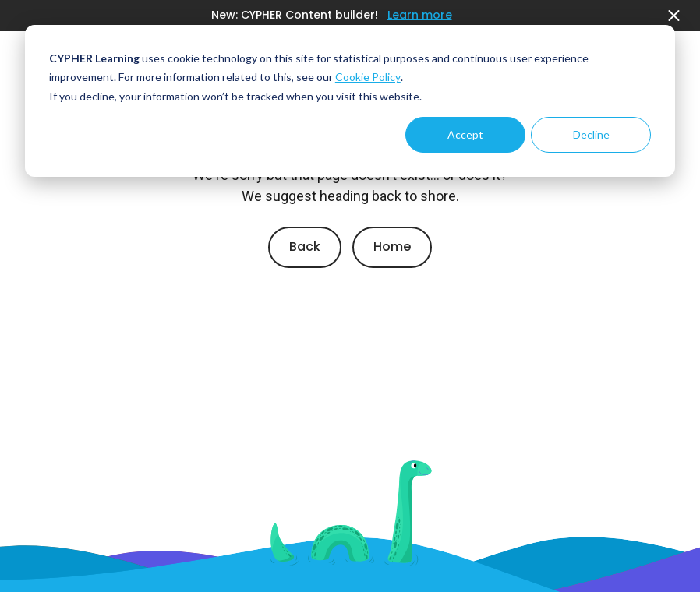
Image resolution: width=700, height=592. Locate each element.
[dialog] (350, 101)
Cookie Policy (368, 77)
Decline (591, 134)
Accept (465, 134)
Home (392, 247)
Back (305, 247)
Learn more (420, 15)
